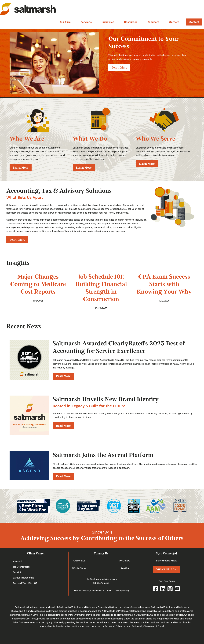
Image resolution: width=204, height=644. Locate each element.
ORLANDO (125, 560)
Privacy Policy (122, 590)
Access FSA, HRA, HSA (25, 583)
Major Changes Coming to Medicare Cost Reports (38, 284)
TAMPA (125, 568)
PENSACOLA (79, 568)
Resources (131, 22)
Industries (108, 22)
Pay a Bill (17, 561)
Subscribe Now (166, 569)
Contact (194, 22)
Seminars (153, 22)
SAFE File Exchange (23, 578)
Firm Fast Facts (167, 581)
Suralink (17, 572)
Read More (63, 376)
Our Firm (65, 22)
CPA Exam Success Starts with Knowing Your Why (164, 284)
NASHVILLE (79, 560)
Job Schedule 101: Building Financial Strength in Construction (101, 288)
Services (86, 22)
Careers (174, 22)
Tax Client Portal (21, 567)
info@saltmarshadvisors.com (101, 579)
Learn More (119, 68)
